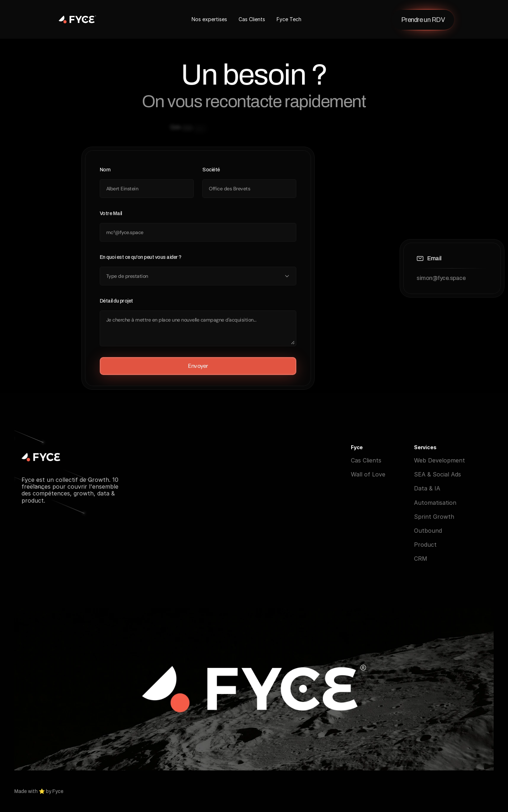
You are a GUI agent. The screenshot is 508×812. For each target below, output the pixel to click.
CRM (421, 559)
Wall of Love (368, 475)
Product (425, 545)
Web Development (439, 461)
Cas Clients (252, 19)
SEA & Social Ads (438, 475)
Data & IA (427, 489)
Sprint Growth (434, 517)
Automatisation (435, 503)
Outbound (428, 531)
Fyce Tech (289, 19)
